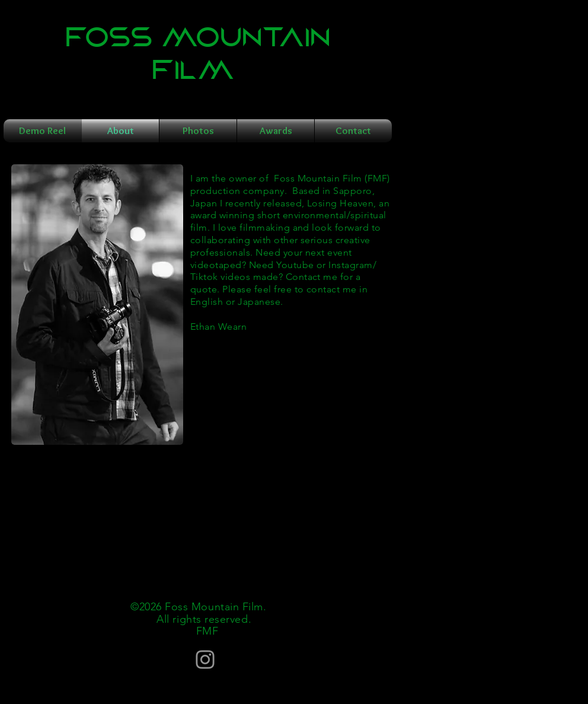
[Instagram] (205, 660)
